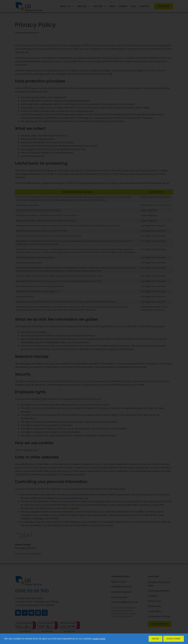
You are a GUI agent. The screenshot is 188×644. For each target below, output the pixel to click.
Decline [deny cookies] (156, 639)
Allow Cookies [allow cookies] (174, 639)
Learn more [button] (99, 639)
